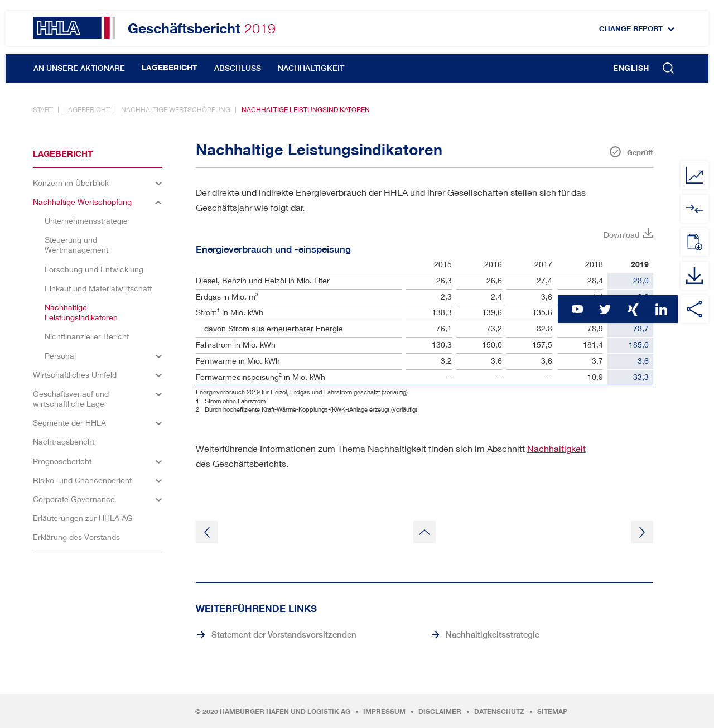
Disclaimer (440, 712)
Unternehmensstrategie (86, 221)
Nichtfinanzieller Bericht (87, 336)
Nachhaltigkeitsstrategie (493, 634)
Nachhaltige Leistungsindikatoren (306, 110)
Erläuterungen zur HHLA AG (83, 518)
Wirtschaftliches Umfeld (75, 375)
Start (43, 110)
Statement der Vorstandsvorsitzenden (284, 634)
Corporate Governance (74, 499)
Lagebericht (170, 68)
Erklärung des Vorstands (76, 537)
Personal (60, 356)
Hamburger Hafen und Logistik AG (285, 712)
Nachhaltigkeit (311, 68)
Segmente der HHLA (69, 423)
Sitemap (552, 712)
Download (621, 235)
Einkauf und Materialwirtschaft (98, 288)
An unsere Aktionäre (79, 68)
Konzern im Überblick (71, 183)
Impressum (384, 712)
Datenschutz (499, 712)
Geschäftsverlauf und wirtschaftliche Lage (71, 399)
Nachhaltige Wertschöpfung (176, 110)
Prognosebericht (62, 461)
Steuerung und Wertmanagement (76, 245)
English (631, 68)
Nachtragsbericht (64, 442)
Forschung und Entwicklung (94, 269)
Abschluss (238, 68)
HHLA (74, 28)
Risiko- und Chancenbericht (82, 480)
